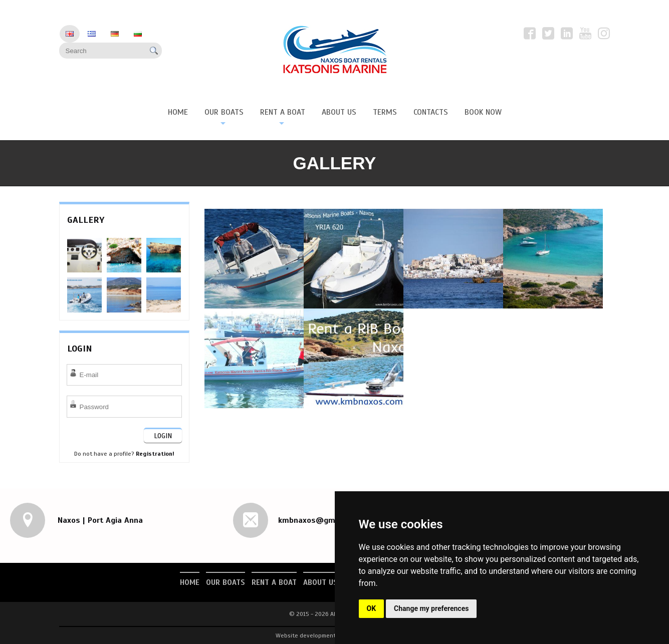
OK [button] (372, 608)
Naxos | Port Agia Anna (99, 520)
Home (190, 582)
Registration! (155, 454)
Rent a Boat (274, 582)
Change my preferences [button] (431, 608)
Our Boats (226, 582)
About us (320, 582)
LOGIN (163, 436)
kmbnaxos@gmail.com (320, 520)
